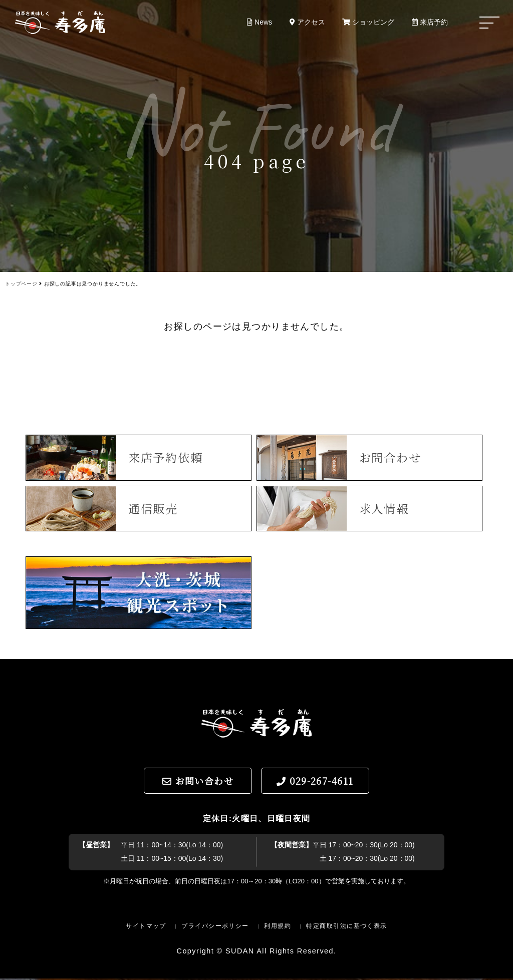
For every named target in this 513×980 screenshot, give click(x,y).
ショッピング (368, 22)
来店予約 (430, 22)
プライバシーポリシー (215, 927)
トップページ (21, 284)
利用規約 (278, 927)
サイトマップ (146, 927)
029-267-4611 (315, 782)
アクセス (306, 22)
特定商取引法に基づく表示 (346, 927)
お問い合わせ (198, 782)
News (258, 22)
